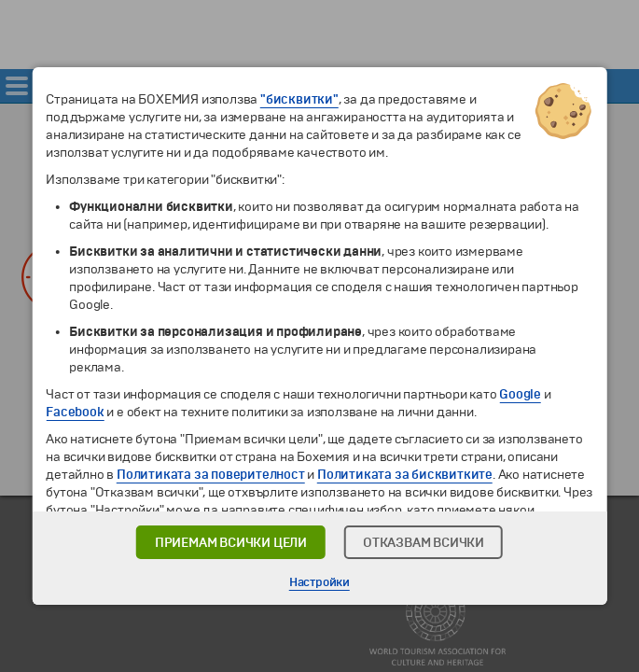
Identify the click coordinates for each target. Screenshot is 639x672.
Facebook (75, 412)
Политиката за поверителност (211, 475)
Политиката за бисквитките (405, 475)
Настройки (319, 582)
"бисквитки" (299, 99)
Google (520, 394)
